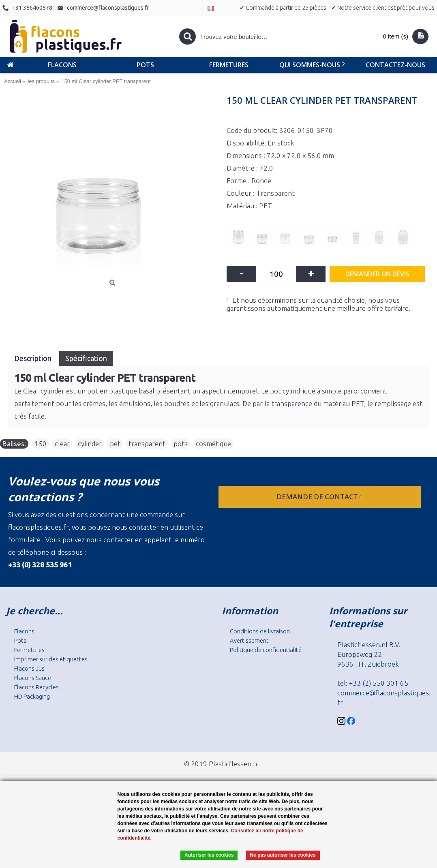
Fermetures (29, 650)
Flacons (24, 631)
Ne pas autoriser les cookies (283, 855)
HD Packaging (32, 696)
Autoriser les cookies (209, 855)
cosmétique (213, 444)
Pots (20, 640)
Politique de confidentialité (266, 650)
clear (62, 444)
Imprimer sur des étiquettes (51, 659)
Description (34, 358)
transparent (147, 444)
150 (41, 444)
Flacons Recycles (36, 687)
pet (115, 444)
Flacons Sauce (33, 678)
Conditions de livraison (260, 631)
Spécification (86, 358)
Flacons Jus (29, 668)
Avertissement (249, 640)
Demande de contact (320, 497)
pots (181, 444)
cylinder (90, 444)
